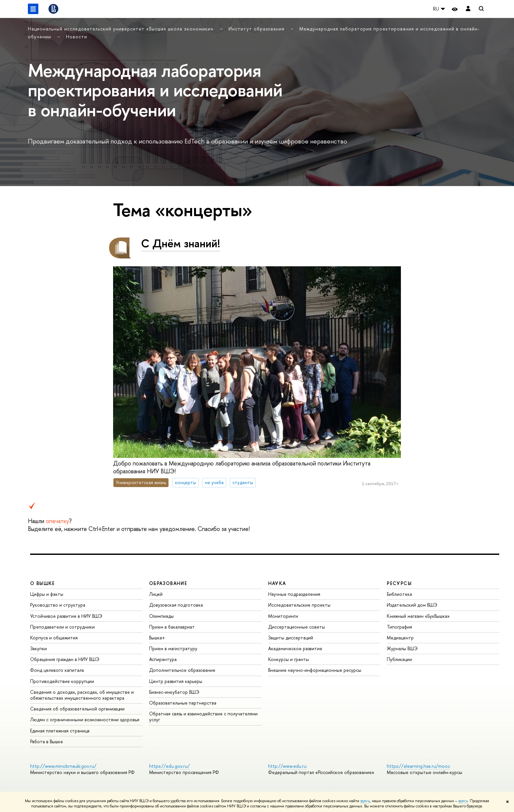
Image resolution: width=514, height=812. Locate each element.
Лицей (156, 594)
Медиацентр (400, 638)
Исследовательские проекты (299, 605)
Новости (77, 37)
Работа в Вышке (47, 741)
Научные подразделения (294, 594)
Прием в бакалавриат (172, 627)
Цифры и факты (47, 594)
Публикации (399, 659)
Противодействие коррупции (62, 681)
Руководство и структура (58, 605)
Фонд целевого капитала (57, 670)
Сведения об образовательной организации (77, 709)
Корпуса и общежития (54, 638)
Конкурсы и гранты (288, 659)
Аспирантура (163, 659)
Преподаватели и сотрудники (62, 627)
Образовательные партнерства (183, 703)
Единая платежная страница (60, 731)
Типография (399, 627)
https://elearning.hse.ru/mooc (418, 766)
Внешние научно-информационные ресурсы (315, 670)
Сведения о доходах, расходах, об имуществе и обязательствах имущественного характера (82, 695)
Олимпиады (161, 616)
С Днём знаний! (181, 243)
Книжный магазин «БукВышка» (418, 616)
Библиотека (399, 594)
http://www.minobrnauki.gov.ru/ (63, 766)
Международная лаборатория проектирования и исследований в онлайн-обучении (155, 90)
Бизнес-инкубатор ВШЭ (174, 692)
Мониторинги (283, 616)
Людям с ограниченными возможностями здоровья (85, 719)
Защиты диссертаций (291, 638)
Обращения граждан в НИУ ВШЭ (65, 659)
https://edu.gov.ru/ (169, 766)
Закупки (39, 648)
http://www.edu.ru (287, 766)
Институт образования (257, 29)
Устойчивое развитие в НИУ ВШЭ (66, 616)
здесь (365, 801)
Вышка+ (157, 638)
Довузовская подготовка (176, 605)
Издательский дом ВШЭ (412, 605)
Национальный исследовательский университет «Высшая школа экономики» (122, 29)
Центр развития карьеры (176, 681)
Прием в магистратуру (173, 648)
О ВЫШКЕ (43, 583)
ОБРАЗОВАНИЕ (168, 583)
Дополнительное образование (182, 670)
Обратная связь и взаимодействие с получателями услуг (203, 717)
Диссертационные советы (297, 627)
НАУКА (277, 583)
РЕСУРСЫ (399, 583)
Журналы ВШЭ (402, 648)
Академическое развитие (295, 648)
